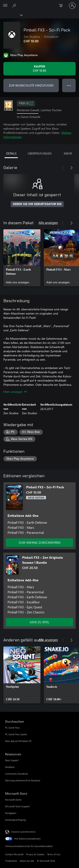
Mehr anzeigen (15, 392)
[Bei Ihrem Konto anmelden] (72, 6)
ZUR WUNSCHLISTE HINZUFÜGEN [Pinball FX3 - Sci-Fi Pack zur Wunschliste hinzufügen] (31, 85)
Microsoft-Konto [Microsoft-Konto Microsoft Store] (13, 800)
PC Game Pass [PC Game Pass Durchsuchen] (12, 728)
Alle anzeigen (48, 222)
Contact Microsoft (14, 854)
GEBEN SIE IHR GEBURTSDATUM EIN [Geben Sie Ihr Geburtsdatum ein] (37, 204)
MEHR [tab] (68, 153)
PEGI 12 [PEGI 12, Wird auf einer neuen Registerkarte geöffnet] (26, 103)
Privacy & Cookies (35, 854)
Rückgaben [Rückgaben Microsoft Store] (11, 813)
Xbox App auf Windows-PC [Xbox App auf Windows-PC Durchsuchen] (18, 741)
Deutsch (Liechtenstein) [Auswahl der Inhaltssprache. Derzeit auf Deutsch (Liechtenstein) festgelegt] (23, 832)
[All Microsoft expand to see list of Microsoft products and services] (5, 6)
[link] (22, 258)
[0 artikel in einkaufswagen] (62, 6)
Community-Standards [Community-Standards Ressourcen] (16, 774)
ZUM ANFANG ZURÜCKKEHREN (39, 542)
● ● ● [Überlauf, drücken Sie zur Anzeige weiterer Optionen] (69, 85)
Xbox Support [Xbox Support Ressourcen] (12, 760)
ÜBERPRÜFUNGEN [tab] (39, 153)
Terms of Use (54, 854)
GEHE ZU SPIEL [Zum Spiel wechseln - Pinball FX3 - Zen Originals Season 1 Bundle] (39, 622)
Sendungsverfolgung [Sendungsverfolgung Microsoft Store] (15, 820)
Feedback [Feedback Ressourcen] (10, 767)
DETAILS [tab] (11, 153)
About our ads (27, 861)
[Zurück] (63, 168)
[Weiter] (71, 168)
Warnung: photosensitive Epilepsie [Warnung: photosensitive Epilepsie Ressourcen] (23, 780)
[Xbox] (11, 15)
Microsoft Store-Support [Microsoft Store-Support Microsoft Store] (17, 806)
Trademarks (11, 861)
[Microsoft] (39, 3)
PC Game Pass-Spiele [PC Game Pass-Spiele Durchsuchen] (16, 734)
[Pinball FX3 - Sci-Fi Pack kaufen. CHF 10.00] (39, 69)
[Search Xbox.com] (15, 5)
